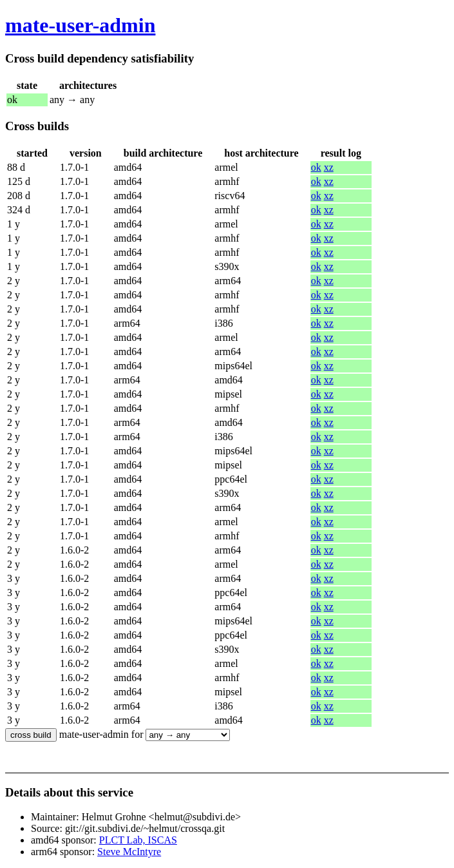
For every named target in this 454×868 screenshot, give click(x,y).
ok (316, 167)
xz (329, 167)
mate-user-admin (80, 25)
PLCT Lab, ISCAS (138, 840)
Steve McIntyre (129, 852)
